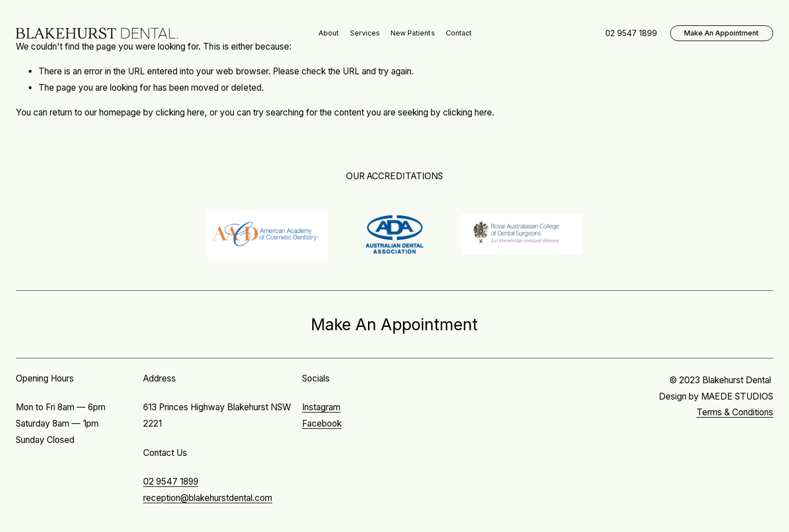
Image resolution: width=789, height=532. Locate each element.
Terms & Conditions (735, 412)
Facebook (322, 424)
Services (365, 33)
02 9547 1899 (171, 482)
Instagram (321, 407)
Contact (459, 33)
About (329, 33)
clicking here (180, 112)
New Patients (413, 33)
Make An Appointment (721, 33)
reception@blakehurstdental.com (208, 498)
